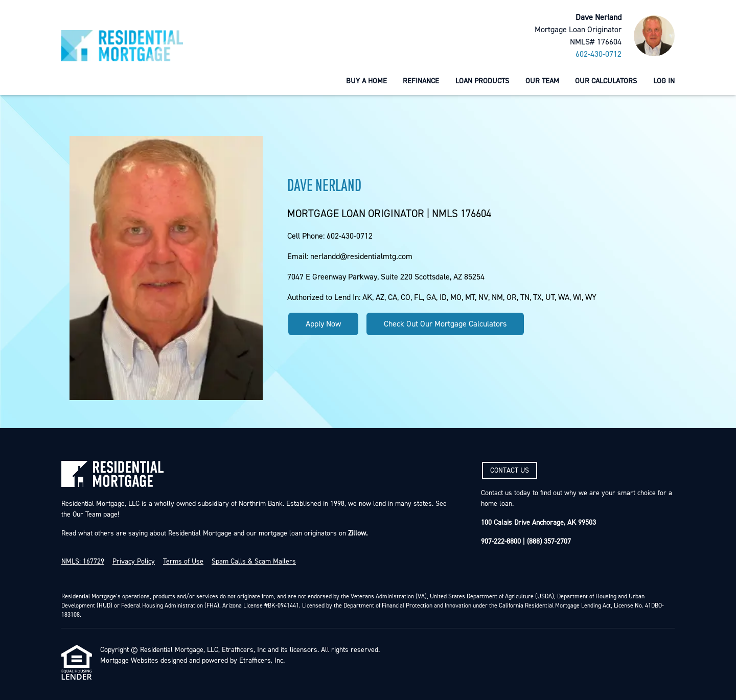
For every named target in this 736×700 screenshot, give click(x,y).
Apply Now (323, 324)
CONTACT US (510, 471)
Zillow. (357, 533)
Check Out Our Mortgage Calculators (445, 324)
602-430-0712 (599, 54)
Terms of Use (183, 562)
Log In (664, 81)
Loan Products (482, 81)
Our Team (542, 81)
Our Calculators (606, 81)
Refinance (421, 81)
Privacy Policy (134, 562)
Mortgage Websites (129, 661)
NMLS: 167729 (83, 562)
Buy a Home (366, 81)
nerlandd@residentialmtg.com (361, 256)
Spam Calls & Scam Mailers (254, 562)
